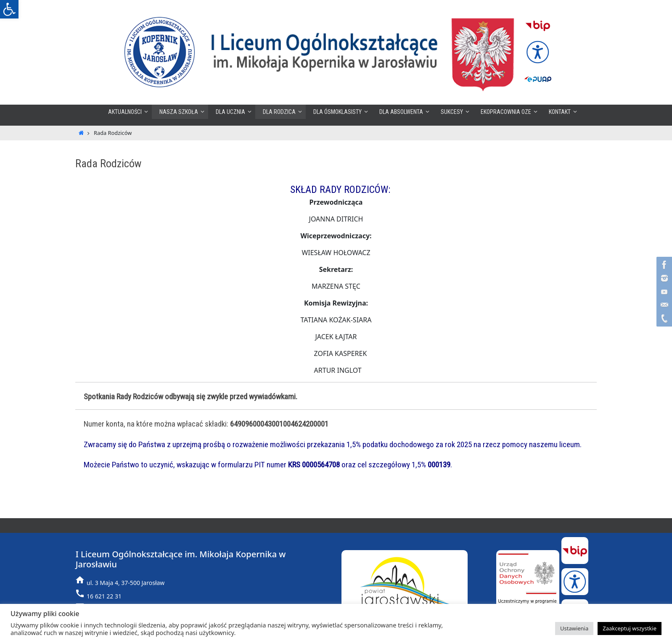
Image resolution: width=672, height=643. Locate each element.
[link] (9, 9)
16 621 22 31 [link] (104, 596)
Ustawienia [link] (574, 628)
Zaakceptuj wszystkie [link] (630, 628)
